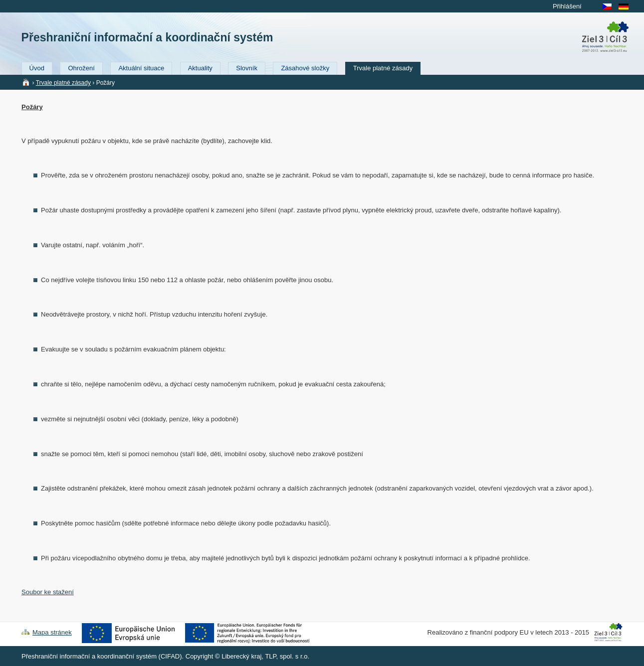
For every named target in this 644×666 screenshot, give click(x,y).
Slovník (247, 68)
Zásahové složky (305, 68)
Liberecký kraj (241, 656)
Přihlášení (567, 6)
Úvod (37, 68)
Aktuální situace (141, 68)
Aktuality (200, 68)
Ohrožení (81, 68)
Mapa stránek (52, 632)
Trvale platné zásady (383, 68)
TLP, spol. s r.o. (287, 656)
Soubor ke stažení (48, 592)
